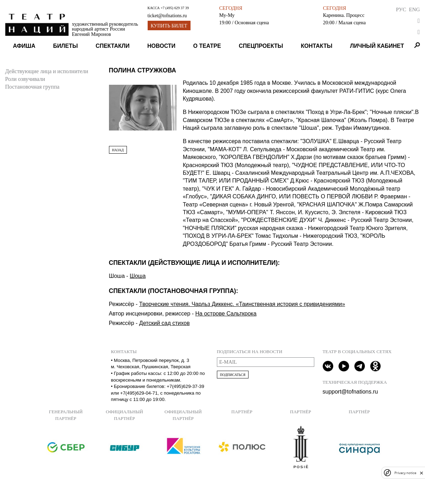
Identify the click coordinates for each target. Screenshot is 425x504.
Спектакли (113, 46)
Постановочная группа (33, 87)
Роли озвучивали (25, 79)
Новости (161, 46)
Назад (118, 150)
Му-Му (227, 15)
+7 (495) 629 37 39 (175, 8)
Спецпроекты (261, 46)
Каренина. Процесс (344, 15)
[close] (421, 473)
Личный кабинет (377, 46)
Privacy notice (405, 473)
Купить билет (169, 26)
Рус (401, 9)
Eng (414, 9)
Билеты (65, 46)
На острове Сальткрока (226, 314)
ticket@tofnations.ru (167, 16)
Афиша (24, 46)
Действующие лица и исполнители (47, 71)
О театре (207, 46)
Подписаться (233, 375)
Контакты (317, 46)
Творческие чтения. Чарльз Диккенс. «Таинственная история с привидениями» (242, 304)
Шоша (138, 276)
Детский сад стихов (165, 323)
